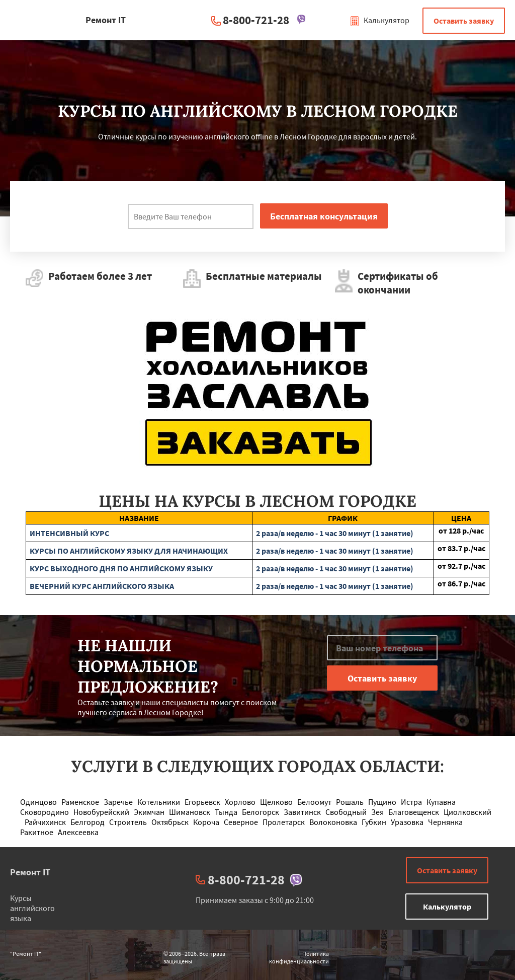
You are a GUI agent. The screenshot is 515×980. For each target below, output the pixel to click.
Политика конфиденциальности (299, 957)
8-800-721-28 (256, 20)
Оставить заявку (464, 21)
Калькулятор (379, 20)
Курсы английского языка (32, 908)
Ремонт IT (30, 872)
